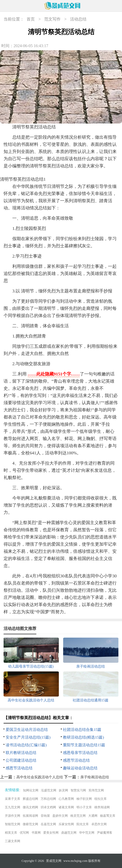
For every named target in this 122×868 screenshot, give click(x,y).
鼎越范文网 (69, 833)
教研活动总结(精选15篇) (83, 737)
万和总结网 (48, 799)
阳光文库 (83, 824)
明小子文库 (84, 807)
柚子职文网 (84, 799)
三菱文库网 (13, 841)
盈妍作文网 (60, 816)
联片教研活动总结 (21, 753)
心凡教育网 (66, 799)
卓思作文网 (99, 824)
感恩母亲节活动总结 (80, 753)
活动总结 (78, 19)
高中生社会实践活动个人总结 (40, 777)
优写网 (24, 833)
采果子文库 (13, 799)
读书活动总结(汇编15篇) (26, 745)
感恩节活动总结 (76, 760)
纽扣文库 (101, 799)
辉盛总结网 (30, 799)
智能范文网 (13, 824)
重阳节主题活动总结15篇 (84, 745)
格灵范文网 (78, 816)
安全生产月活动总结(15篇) (28, 737)
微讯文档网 (30, 807)
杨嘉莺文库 (108, 816)
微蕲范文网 (30, 824)
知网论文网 (31, 790)
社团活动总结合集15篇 (82, 730)
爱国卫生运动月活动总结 (27, 730)
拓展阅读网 (30, 816)
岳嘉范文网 (48, 824)
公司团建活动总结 (21, 760)
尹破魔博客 (105, 833)
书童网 (36, 833)
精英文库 (11, 833)
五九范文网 (13, 807)
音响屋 (45, 816)
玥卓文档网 (48, 807)
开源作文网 (13, 816)
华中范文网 (87, 833)
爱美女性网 (51, 833)
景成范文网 (54, 861)
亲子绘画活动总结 (95, 777)
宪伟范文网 (96, 790)
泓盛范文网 (49, 790)
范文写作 (52, 19)
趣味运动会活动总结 (80, 768)
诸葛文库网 (66, 807)
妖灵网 (63, 790)
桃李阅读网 (102, 807)
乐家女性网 (66, 824)
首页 (31, 19)
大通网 (93, 816)
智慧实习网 (78, 790)
